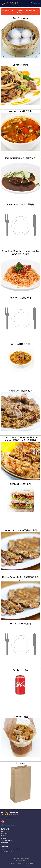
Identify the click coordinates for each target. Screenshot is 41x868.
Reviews (3, 838)
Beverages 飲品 (20, 717)
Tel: (7, 852)
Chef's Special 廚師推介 (20, 391)
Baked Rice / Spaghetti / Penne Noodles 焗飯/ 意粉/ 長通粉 (20, 253)
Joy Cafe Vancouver (10, 812)
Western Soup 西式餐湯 (20, 111)
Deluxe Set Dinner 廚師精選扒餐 (20, 158)
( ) (35, 3)
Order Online (5, 834)
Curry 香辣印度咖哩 (20, 344)
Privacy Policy (5, 843)
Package (20, 763)
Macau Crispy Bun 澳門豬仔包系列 (20, 530)
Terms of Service (23, 865)
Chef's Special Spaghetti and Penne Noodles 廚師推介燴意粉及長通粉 (20, 439)
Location (3, 836)
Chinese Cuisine (20, 65)
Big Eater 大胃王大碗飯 (20, 298)
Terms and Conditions (7, 841)
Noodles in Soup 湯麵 (20, 624)
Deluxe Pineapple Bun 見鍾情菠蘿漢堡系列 (20, 579)
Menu (3, 831)
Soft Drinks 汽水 (20, 670)
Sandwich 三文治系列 (20, 484)
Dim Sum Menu (20, 18)
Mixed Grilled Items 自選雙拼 (20, 204)
